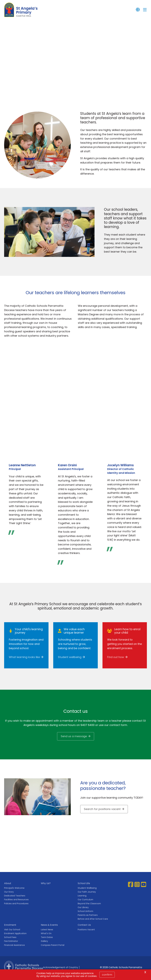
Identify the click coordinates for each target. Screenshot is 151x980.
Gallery (44, 944)
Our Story (9, 895)
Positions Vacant (86, 933)
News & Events (49, 928)
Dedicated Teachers (15, 899)
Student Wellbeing (87, 891)
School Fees (10, 941)
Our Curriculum (85, 903)
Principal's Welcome (14, 891)
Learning (82, 899)
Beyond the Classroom (89, 907)
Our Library (83, 911)
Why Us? (46, 887)
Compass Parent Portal (53, 948)
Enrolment (10, 928)
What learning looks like (24, 660)
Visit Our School (12, 933)
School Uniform (85, 915)
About (8, 887)
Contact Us (84, 928)
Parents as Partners (88, 918)
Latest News (47, 933)
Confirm (107, 975)
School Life (84, 887)
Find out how (116, 660)
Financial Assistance (14, 948)
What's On (46, 937)
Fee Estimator (11, 944)
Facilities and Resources (16, 903)
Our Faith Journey (87, 895)
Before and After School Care (93, 922)
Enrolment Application (15, 937)
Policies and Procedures (16, 907)
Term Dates (47, 941)
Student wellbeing (70, 660)
